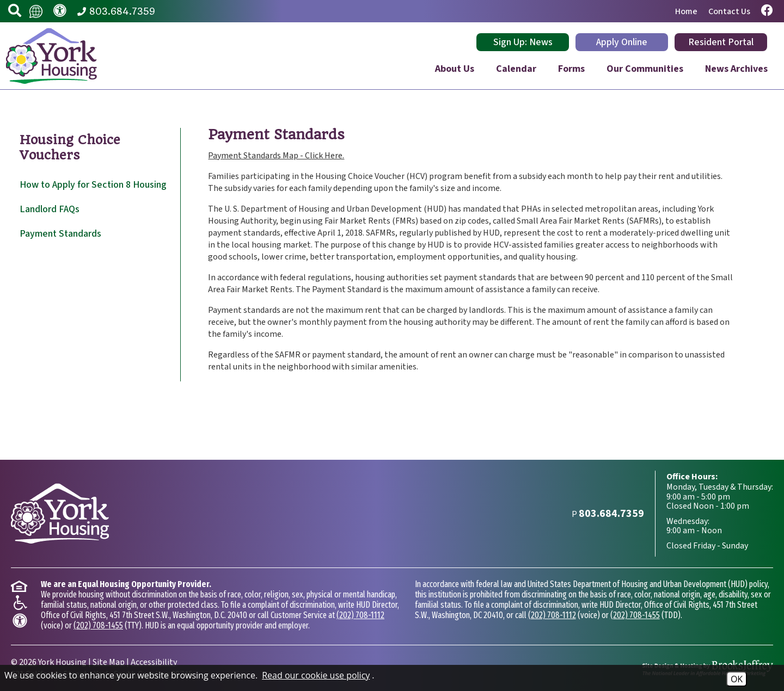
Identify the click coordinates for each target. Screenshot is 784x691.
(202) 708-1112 (360, 615)
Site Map (109, 662)
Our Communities (645, 69)
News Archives (736, 69)
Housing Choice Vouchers (70, 147)
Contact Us (729, 11)
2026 (28, 662)
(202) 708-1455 (98, 625)
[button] (15, 11)
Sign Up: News (523, 42)
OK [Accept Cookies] (737, 679)
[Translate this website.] (36, 11)
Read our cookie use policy (316, 675)
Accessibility (154, 662)
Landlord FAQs (50, 209)
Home (686, 11)
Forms (571, 69)
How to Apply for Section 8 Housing (93, 185)
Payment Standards (60, 234)
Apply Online (622, 42)
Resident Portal (721, 42)
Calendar (516, 69)
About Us (455, 69)
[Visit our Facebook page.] (767, 11)
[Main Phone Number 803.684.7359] (116, 11)
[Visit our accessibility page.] (60, 11)
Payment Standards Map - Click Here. (276, 156)
